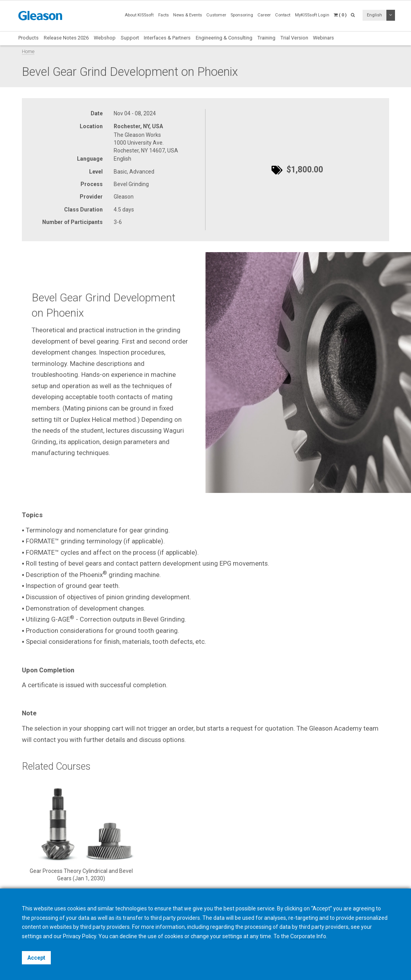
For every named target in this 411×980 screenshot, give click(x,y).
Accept (36, 958)
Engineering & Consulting (224, 38)
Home (28, 51)
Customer (216, 15)
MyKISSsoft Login (312, 15)
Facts (164, 15)
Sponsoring (242, 15)
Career (264, 15)
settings (232, 936)
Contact (283, 15)
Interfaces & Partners (167, 38)
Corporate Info (308, 936)
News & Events (188, 15)
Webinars (323, 38)
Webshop (105, 38)
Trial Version (294, 38)
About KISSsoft (139, 15)
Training (266, 38)
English (374, 15)
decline (128, 936)
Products (29, 38)
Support (130, 38)
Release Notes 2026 (66, 38)
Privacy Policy (80, 936)
